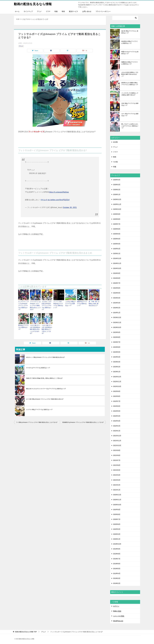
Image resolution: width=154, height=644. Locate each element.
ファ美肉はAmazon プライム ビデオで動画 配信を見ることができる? (37, 422)
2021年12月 (117, 436)
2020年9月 (117, 510)
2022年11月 (117, 382)
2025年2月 (117, 249)
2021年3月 (117, 480)
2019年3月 (117, 578)
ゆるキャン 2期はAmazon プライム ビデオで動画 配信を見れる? (46, 357)
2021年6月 (117, 465)
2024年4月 (117, 298)
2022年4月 (117, 416)
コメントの (119, 616)
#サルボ (44, 200)
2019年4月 (117, 573)
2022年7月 (117, 401)
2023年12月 (117, 317)
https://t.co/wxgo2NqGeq (59, 192)
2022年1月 (117, 431)
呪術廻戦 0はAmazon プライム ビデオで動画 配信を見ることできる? (83, 422)
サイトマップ (28, 11)
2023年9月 (117, 332)
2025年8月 (117, 219)
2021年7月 (117, 460)
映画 (63, 11)
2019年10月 (117, 544)
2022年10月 (117, 386)
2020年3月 (117, 534)
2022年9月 (117, 391)
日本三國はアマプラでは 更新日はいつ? (130, 104)
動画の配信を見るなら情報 (33, 4)
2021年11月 (117, 441)
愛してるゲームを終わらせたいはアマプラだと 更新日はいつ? (130, 126)
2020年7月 (117, 519)
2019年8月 (117, 554)
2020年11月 (117, 500)
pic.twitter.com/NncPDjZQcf (59, 200)
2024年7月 (117, 283)
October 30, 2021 (70, 207)
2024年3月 (117, 303)
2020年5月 (117, 529)
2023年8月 (117, 337)
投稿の (117, 611)
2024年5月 (117, 293)
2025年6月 (117, 229)
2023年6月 (117, 347)
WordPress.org (118, 621)
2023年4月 (117, 357)
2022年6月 (117, 406)
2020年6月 (117, 524)
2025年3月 (117, 244)
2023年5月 (117, 352)
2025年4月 (117, 239)
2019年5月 (117, 569)
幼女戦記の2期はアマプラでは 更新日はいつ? (129, 42)
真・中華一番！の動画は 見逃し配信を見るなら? (94, 304)
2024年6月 (117, 288)
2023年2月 (117, 367)
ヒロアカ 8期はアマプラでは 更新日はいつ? (39, 409)
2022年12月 (117, 377)
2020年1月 (117, 539)
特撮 (56, 11)
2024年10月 (117, 268)
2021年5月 (117, 470)
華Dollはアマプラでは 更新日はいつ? (23, 327)
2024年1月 (117, 313)
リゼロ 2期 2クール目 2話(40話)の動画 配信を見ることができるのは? (35, 329)
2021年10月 (117, 445)
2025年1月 (117, 254)
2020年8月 (117, 514)
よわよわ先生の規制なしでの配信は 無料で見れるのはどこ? (130, 74)
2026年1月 (117, 194)
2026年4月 (117, 180)
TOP (26, 632)
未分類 (115, 142)
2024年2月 (117, 308)
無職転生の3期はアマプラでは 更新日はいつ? (129, 63)
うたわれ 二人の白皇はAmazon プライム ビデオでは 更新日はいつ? (47, 304)
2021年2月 (117, 485)
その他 (115, 162)
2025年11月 (117, 204)
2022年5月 (117, 411)
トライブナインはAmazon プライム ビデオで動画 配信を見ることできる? (35, 305)
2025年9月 (117, 214)
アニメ (39, 11)
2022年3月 (117, 421)
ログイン (116, 606)
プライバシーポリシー (103, 11)
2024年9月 (117, 273)
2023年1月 (117, 372)
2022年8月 (117, 396)
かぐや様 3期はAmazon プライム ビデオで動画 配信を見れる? (45, 398)
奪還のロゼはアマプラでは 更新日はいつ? (130, 53)
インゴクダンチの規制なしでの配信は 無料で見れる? (130, 94)
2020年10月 (117, 505)
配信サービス (74, 11)
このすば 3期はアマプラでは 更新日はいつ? (70, 304)
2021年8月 (117, 455)
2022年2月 (117, 426)
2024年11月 (117, 263)
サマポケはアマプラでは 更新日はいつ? (38, 367)
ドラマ (48, 11)
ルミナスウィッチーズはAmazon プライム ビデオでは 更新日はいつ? (24, 304)
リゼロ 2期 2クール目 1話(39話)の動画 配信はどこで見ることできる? (47, 329)
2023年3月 (117, 362)
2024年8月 (117, 278)
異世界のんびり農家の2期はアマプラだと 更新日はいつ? (130, 84)
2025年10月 (117, 209)
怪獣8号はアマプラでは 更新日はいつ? (82, 304)
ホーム (17, 11)
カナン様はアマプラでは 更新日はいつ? (130, 115)
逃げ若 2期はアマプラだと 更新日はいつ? (130, 32)
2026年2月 (117, 190)
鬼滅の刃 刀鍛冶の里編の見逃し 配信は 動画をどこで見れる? (44, 378)
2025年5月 (117, 234)
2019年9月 (117, 549)
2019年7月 (117, 559)
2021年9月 (117, 450)
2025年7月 (117, 224)
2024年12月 (117, 258)
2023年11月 (117, 322)
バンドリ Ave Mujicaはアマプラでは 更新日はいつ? (59, 304)
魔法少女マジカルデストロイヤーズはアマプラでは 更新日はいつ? (46, 388)
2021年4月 (117, 475)
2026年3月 (117, 185)
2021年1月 (117, 490)
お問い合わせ (87, 11)
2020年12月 (117, 495)
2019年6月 (117, 564)
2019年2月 (117, 583)
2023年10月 (117, 327)
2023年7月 (117, 342)
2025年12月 (117, 199)
